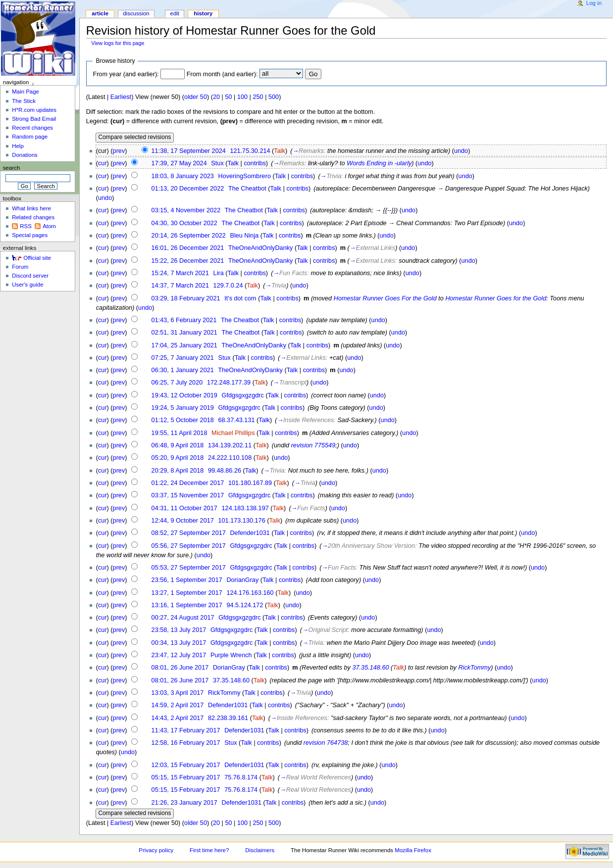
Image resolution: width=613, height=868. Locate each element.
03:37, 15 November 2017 (188, 495)
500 (274, 97)
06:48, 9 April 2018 (178, 445)
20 (216, 97)
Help (18, 146)
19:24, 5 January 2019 (183, 408)
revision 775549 (313, 445)
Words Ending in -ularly (379, 163)
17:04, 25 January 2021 (184, 345)
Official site (37, 258)
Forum (20, 267)
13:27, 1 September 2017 (187, 593)
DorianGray (242, 580)
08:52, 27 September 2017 (189, 533)
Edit (175, 13)
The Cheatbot (247, 189)
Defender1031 (250, 533)
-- (389, 210)
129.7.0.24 (228, 286)
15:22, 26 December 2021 (188, 261)
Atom (49, 226)
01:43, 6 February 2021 (184, 320)
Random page (30, 137)
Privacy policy (156, 850)
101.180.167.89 (250, 483)
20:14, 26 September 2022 (189, 236)
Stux (217, 163)
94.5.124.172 (245, 605)
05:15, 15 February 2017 (186, 777)
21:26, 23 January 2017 (184, 803)
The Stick (24, 101)
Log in (594, 3)
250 (258, 97)
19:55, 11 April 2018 (179, 433)
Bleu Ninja (244, 236)
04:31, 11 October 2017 (184, 508)
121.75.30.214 (250, 151)
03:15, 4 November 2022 (186, 210)
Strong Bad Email (34, 119)
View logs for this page (118, 43)
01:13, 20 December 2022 (188, 189)
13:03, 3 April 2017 (178, 693)
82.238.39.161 (228, 718)
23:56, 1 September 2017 (187, 580)
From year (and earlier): (126, 74)
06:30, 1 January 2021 (183, 370)
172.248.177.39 (229, 383)
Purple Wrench (231, 655)
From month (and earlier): (222, 74)
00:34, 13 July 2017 (179, 643)
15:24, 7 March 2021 (180, 273)
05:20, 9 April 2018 (178, 458)
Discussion (136, 13)
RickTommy (474, 668)
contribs (255, 163)
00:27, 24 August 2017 (183, 618)
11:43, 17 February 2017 (186, 730)
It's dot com (240, 298)
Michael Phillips (233, 433)
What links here (31, 208)
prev (119, 151)
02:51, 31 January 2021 (184, 333)
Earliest (121, 97)
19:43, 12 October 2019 (184, 395)
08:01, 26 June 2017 (180, 668)
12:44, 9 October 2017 (183, 521)
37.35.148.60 (370, 668)
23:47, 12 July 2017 (179, 655)
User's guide (27, 285)
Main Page (26, 92)
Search (12, 168)
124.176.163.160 (250, 593)
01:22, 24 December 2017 (188, 483)
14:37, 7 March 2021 (180, 286)
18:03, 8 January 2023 (183, 176)
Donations (25, 155)
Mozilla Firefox (413, 850)
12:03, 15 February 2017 (186, 765)
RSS (26, 226)
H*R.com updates (34, 110)
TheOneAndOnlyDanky (260, 248)
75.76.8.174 (241, 777)
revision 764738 (326, 743)
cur (102, 163)
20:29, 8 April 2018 (178, 471)
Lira (219, 273)
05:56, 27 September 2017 (189, 546)
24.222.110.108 (230, 458)
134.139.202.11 (230, 445)
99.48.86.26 (225, 471)
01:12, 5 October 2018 (183, 420)
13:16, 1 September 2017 (187, 605)
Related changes (33, 217)
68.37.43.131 (236, 420)
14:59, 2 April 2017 (178, 705)
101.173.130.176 (241, 521)
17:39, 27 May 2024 (179, 163)
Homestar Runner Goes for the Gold (496, 298)
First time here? (209, 850)
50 (228, 97)
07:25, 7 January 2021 (183, 358)
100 (242, 97)
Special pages (30, 235)
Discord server (30, 276)
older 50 (196, 97)
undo (461, 151)
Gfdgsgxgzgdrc (243, 395)
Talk (280, 151)
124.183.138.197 (245, 508)
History (203, 13)
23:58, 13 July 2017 (179, 630)
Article (100, 13)
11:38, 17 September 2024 (189, 151)
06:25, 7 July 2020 (177, 383)
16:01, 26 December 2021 (188, 248)
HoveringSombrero (244, 176)
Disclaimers (260, 850)
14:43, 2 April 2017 (178, 718)
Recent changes (32, 128)
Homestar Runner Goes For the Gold (385, 298)
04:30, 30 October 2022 (184, 223)
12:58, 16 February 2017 (186, 743)
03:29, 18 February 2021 (186, 298)
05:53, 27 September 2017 (189, 568)
